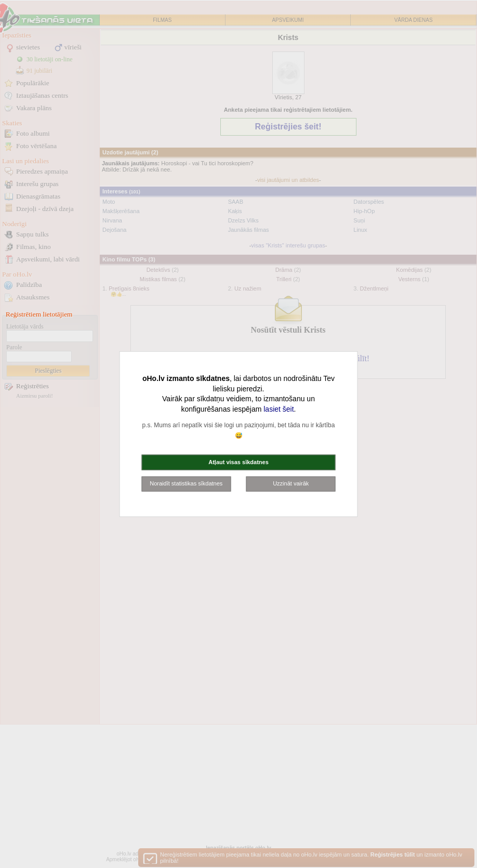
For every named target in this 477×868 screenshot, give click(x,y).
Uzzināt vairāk (291, 483)
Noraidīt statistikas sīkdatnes (186, 483)
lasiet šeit (279, 409)
